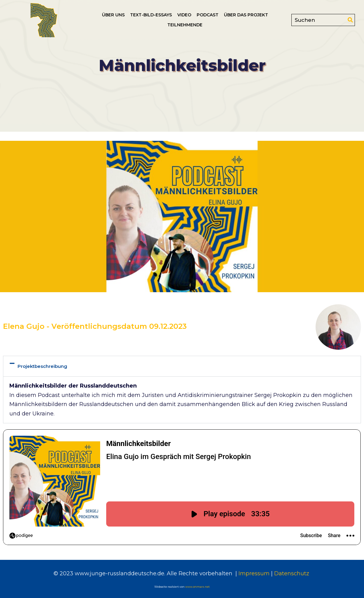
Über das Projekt (246, 15)
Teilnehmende (185, 25)
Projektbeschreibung (42, 366)
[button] (182, 366)
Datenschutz (292, 573)
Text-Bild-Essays (151, 15)
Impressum (253, 573)
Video (184, 15)
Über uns (113, 15)
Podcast (208, 15)
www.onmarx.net (197, 587)
